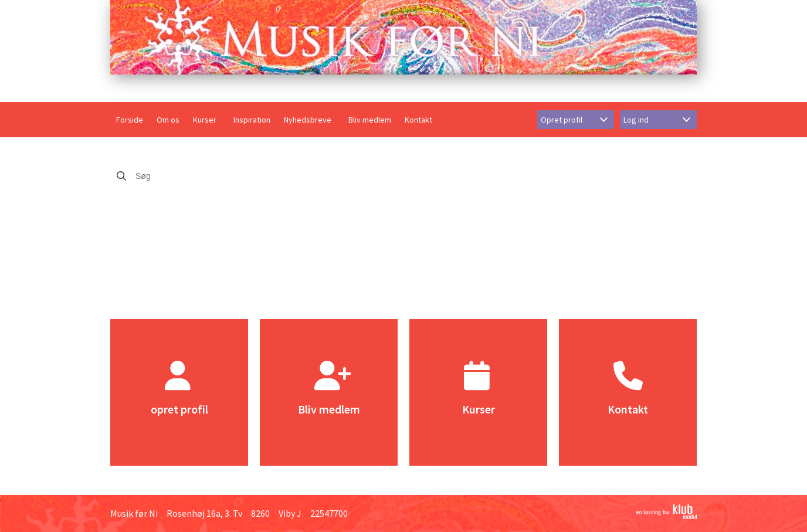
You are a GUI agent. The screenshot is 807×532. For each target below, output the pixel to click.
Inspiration (252, 120)
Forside (130, 120)
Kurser (205, 120)
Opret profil (562, 120)
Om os (168, 120)
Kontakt (418, 120)
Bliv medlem (370, 120)
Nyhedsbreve (308, 120)
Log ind (636, 120)
